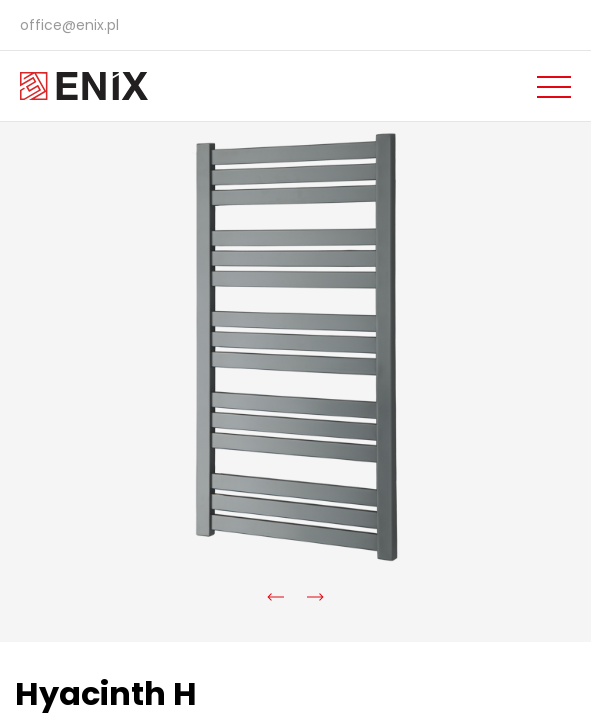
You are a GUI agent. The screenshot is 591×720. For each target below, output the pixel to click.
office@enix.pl (69, 25)
